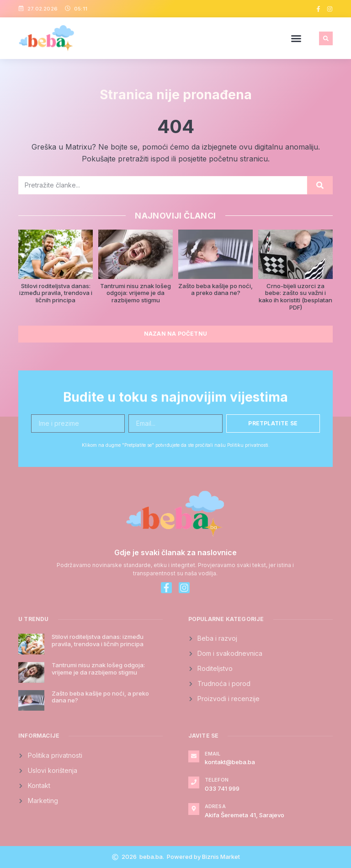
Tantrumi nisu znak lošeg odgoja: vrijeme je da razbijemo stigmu (136, 293)
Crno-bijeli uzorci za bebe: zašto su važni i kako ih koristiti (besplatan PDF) (295, 297)
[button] (296, 38)
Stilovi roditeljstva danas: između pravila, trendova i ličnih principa (56, 293)
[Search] (320, 185)
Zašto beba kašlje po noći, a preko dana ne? (215, 289)
